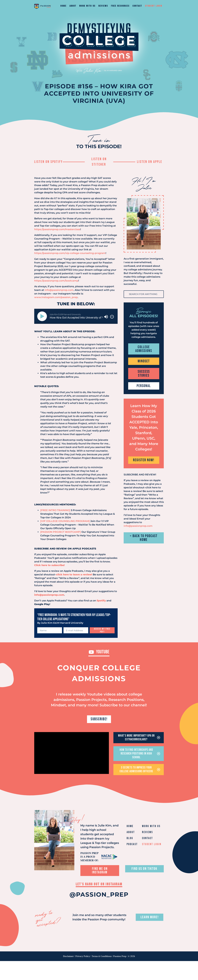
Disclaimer (68, 958)
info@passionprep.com (59, 290)
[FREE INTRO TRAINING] (55, 510)
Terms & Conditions (102, 958)
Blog (130, 840)
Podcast (132, 846)
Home (63, 6)
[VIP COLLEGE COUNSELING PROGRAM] (65, 521)
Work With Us (87, 6)
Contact (137, 6)
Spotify (101, 601)
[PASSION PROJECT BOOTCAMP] (61, 532)
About (73, 6)
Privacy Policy (83, 958)
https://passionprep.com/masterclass (57, 229)
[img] (112, 317)
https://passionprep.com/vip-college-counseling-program (70, 253)
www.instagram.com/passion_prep (56, 297)
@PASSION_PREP (99, 897)
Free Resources (120, 6)
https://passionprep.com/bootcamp (56, 281)
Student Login (154, 6)
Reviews (103, 6)
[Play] (43, 316)
